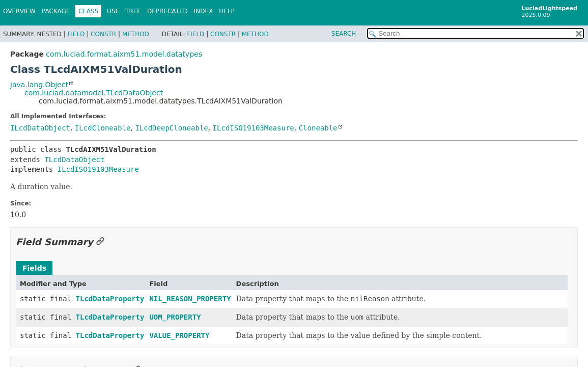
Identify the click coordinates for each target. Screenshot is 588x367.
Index (204, 11)
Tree (133, 11)
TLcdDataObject (74, 160)
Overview (19, 11)
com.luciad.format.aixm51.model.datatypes (124, 54)
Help (227, 11)
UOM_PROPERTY (175, 317)
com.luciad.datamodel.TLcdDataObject (94, 93)
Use (113, 11)
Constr (103, 34)
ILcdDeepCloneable (171, 128)
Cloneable (318, 128)
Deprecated (167, 11)
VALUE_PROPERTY (179, 335)
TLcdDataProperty (110, 299)
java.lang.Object (39, 85)
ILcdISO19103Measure (254, 128)
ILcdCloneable (103, 128)
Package (56, 11)
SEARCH (344, 34)
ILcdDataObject (40, 128)
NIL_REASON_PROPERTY (190, 299)
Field (76, 34)
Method (136, 34)
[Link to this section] (100, 242)
